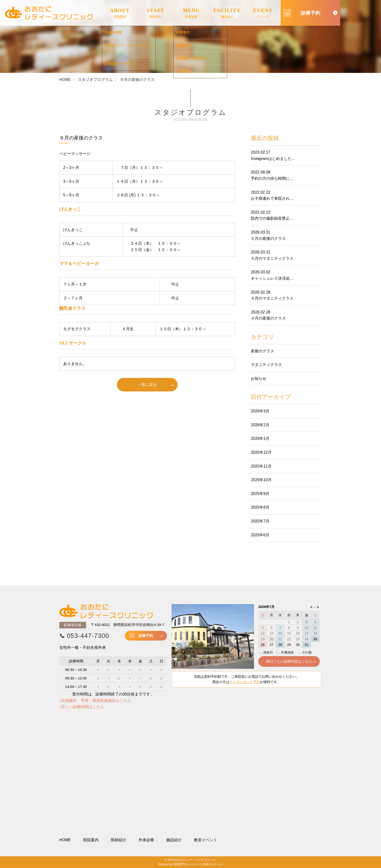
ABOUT (120, 14)
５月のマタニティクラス (272, 258)
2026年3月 (260, 411)
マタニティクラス (266, 365)
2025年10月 (261, 480)
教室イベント (206, 840)
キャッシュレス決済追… (272, 278)
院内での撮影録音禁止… (272, 218)
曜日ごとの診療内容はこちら (289, 661)
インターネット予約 (245, 682)
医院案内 (91, 840)
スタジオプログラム (95, 80)
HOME (65, 80)
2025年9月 (260, 494)
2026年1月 (260, 438)
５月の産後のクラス (268, 239)
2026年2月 (260, 425)
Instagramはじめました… (273, 159)
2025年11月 (261, 466)
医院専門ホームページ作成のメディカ (198, 864)
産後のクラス (262, 351)
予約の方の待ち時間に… (272, 178)
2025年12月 (261, 452)
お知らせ (259, 378)
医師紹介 (119, 840)
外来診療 (146, 840)
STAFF (156, 14)
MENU (191, 14)
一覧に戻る (147, 385)
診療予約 (146, 636)
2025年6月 (260, 535)
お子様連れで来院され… (272, 198)
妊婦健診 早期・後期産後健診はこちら (96, 700)
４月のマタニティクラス (272, 298)
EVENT (263, 14)
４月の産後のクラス (268, 318)
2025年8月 (260, 507)
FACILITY (227, 14)
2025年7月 (260, 521)
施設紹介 (174, 840)
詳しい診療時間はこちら (83, 707)
